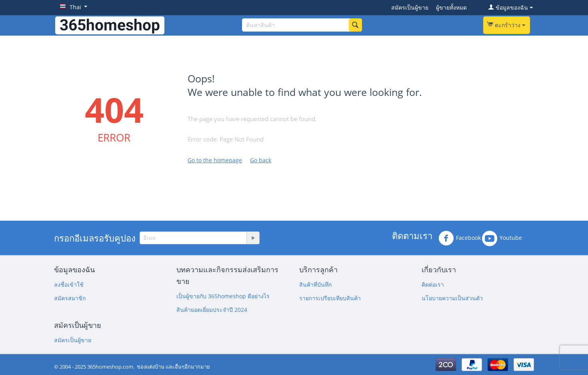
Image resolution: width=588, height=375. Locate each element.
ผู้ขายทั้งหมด (451, 7)
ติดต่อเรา (433, 284)
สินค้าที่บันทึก (315, 284)
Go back (261, 160)
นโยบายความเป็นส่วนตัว (452, 298)
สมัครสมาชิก (70, 298)
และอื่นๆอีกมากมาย (188, 367)
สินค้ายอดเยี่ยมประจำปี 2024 (212, 310)
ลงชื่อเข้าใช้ (69, 284)
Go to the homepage (215, 160)
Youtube (502, 238)
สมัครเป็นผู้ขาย (410, 7)
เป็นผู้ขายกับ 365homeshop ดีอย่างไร (223, 296)
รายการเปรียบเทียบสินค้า (330, 298)
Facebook (460, 238)
